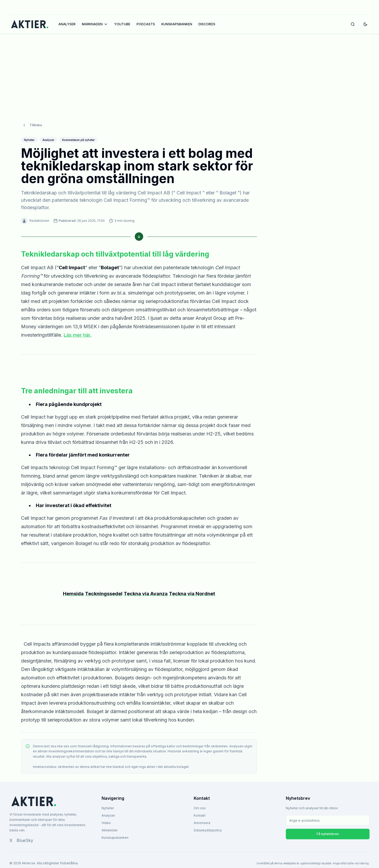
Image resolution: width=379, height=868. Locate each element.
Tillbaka (32, 125)
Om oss (200, 808)
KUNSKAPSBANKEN (177, 24)
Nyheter (108, 808)
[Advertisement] (189, 73)
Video (106, 823)
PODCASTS (146, 24)
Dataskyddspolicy (208, 830)
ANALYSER (67, 24)
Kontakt (200, 815)
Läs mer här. (78, 335)
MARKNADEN (95, 24)
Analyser (108, 815)
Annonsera (202, 823)
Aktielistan (110, 830)
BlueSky (25, 840)
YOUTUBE (122, 24)
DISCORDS (207, 24)
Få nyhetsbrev (328, 834)
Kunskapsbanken (115, 838)
